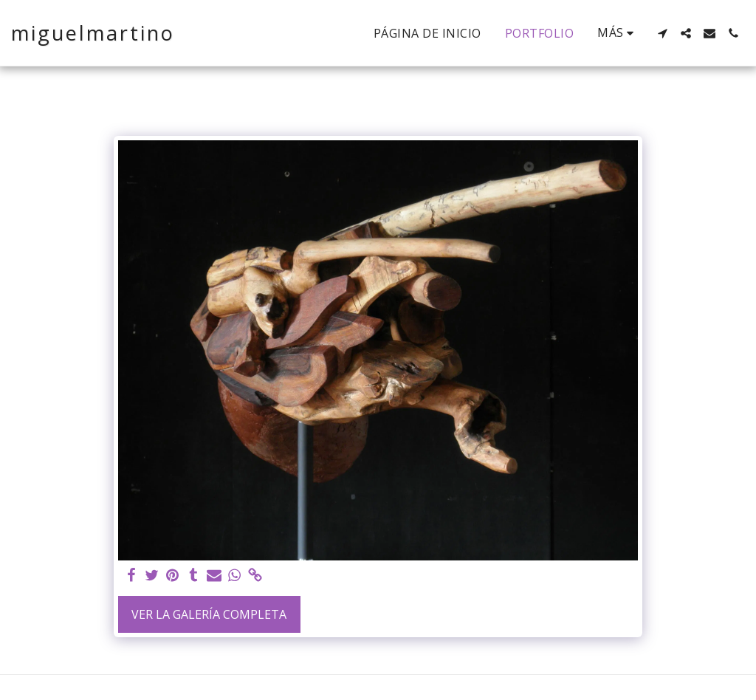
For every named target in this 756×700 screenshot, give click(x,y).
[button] (662, 33)
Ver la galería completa (209, 614)
